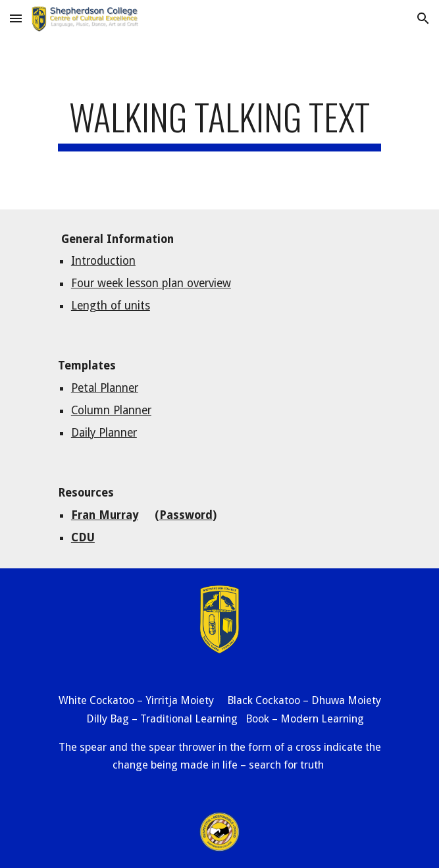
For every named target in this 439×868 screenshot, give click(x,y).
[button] (16, 18)
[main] (220, 123)
